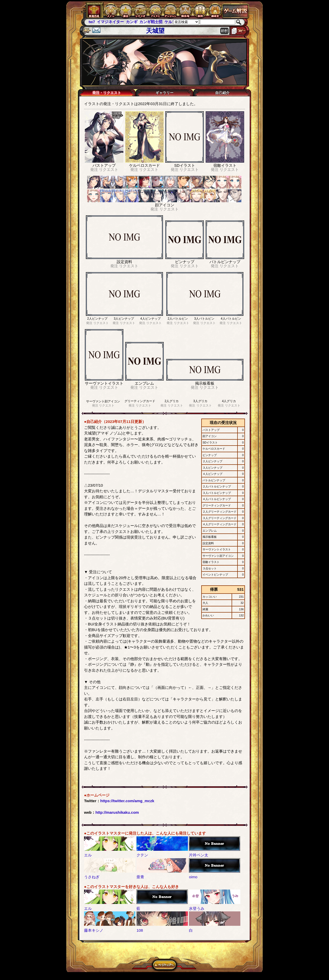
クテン (142, 855)
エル (88, 855)
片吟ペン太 (199, 855)
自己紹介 (222, 93)
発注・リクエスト (107, 93)
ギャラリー (164, 93)
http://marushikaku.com (117, 812)
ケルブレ (172, 22)
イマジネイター (110, 22)
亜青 (140, 877)
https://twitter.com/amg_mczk (127, 801)
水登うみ (197, 908)
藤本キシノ (94, 930)
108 (140, 930)
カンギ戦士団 (151, 22)
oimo (193, 877)
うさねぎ (92, 877)
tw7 (92, 22)
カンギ (132, 22)
